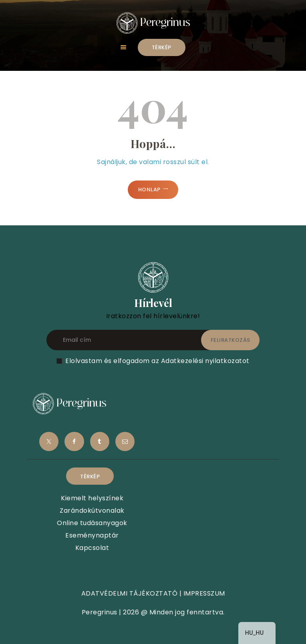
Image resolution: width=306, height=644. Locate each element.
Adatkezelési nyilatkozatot (205, 361)
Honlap (149, 190)
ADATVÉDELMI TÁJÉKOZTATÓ (130, 593)
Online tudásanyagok (92, 523)
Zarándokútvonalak (92, 511)
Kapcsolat (92, 548)
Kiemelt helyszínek (92, 498)
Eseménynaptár (92, 535)
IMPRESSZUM (204, 593)
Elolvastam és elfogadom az (157, 361)
